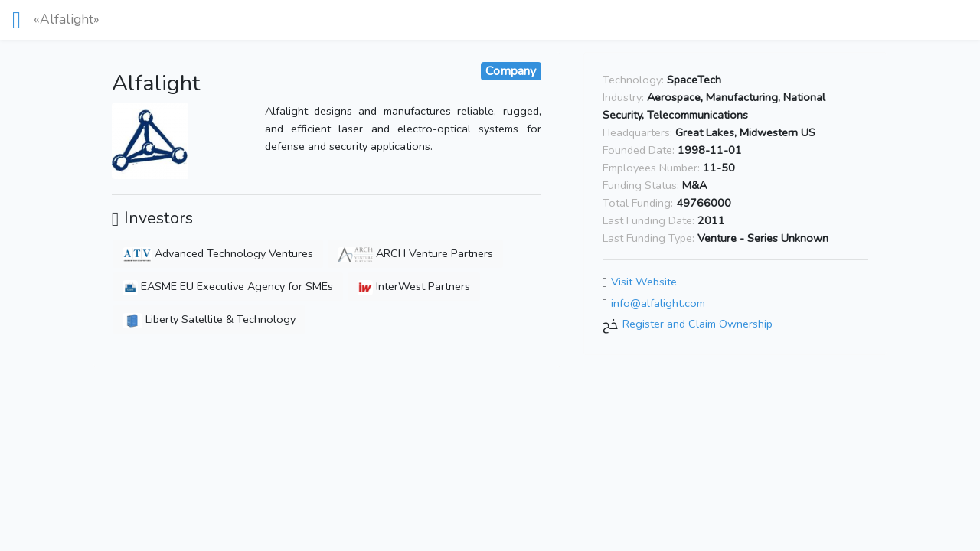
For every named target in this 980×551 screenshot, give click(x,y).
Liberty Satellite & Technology (209, 319)
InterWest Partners (414, 286)
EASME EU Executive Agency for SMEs (228, 286)
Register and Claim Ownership (697, 324)
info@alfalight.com (658, 303)
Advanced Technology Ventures (218, 253)
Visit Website (644, 282)
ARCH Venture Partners (415, 253)
